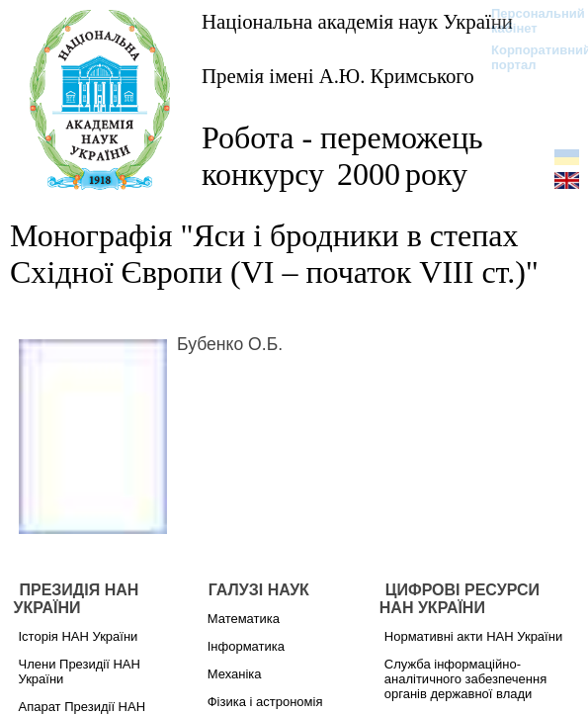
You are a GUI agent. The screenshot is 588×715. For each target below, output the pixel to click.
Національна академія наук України (357, 21)
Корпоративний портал (528, 57)
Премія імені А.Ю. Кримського (338, 76)
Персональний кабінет (528, 21)
